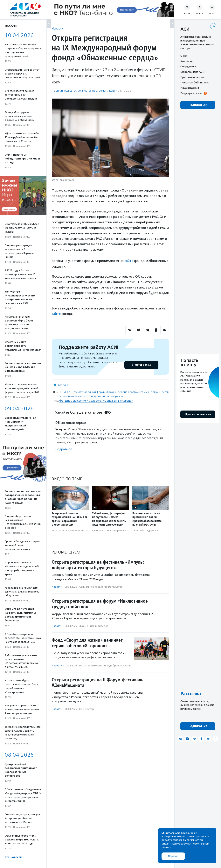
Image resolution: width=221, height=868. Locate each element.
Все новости (13, 857)
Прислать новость (192, 77)
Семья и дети (107, 91)
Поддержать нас (191, 93)
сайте (129, 261)
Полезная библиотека (195, 82)
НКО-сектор (90, 91)
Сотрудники (188, 66)
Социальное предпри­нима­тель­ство (101, 587)
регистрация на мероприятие (105, 396)
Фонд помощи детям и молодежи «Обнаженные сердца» (96, 400)
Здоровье (153, 530)
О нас (184, 56)
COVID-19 (66, 392)
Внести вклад (141, 364)
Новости (57, 28)
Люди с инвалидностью (66, 91)
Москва (63, 385)
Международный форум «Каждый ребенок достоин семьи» (112, 392)
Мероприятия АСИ (192, 72)
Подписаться (198, 105)
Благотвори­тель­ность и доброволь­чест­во (105, 665)
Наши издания (190, 88)
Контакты (187, 61)
